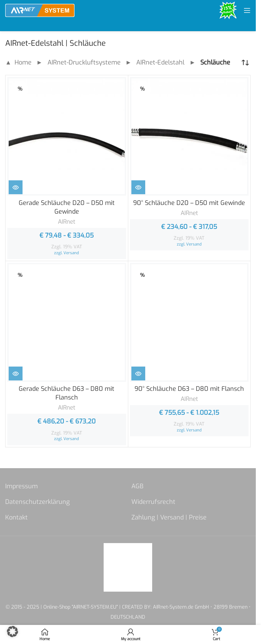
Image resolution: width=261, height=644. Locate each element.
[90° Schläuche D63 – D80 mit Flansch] (189, 322)
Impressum (21, 486)
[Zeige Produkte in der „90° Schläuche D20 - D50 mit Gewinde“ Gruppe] (138, 187)
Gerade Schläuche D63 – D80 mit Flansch (67, 393)
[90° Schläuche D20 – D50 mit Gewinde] (189, 136)
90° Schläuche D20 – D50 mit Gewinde (189, 203)
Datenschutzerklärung (37, 502)
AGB (137, 486)
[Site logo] (40, 10)
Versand (71, 253)
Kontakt (16, 517)
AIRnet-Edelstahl (160, 62)
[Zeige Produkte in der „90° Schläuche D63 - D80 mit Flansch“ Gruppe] (138, 373)
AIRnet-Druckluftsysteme (84, 62)
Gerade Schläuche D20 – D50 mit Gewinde (67, 207)
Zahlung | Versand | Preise (169, 517)
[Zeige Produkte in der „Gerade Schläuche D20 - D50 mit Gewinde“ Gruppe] (16, 187)
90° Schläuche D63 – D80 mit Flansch (189, 389)
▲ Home (18, 62)
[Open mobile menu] (247, 10)
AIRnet (67, 222)
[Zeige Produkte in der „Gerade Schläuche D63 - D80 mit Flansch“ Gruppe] (16, 373)
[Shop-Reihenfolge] (245, 63)
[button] (12, 632)
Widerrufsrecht (153, 502)
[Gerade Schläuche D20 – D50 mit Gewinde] (67, 136)
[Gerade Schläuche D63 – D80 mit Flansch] (67, 322)
